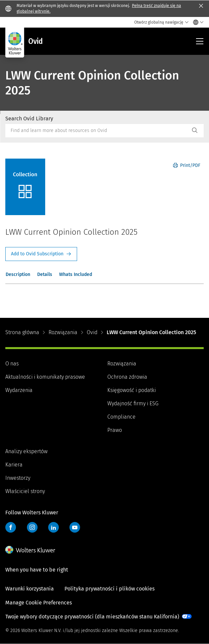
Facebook (11, 527)
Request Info (41, 254)
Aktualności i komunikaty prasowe (45, 377)
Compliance (121, 417)
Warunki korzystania (30, 589)
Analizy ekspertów (26, 451)
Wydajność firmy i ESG (133, 403)
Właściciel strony (25, 491)
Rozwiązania (63, 332)
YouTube (75, 527)
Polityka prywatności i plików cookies (109, 589)
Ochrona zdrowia (127, 377)
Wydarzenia (19, 390)
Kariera (14, 465)
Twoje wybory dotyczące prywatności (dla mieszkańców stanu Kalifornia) (92, 617)
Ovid (92, 332)
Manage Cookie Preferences (39, 603)
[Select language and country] (197, 22)
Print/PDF (187, 165)
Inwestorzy (18, 478)
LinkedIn (53, 527)
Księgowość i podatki (132, 390)
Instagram (32, 527)
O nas (12, 364)
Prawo (115, 430)
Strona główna (22, 332)
